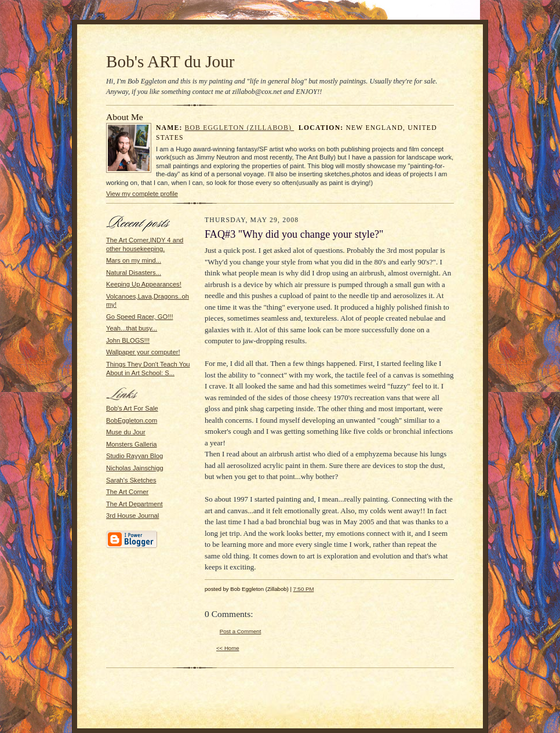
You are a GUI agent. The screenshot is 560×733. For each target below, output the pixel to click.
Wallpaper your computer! (143, 352)
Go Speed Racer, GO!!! (140, 317)
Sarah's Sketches (131, 480)
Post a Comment (241, 631)
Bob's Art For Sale (132, 408)
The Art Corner (127, 492)
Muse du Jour (126, 432)
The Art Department (134, 504)
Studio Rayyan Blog (134, 456)
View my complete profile (142, 194)
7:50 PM (304, 589)
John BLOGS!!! (128, 340)
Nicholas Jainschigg (135, 468)
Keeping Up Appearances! (144, 284)
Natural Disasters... (134, 273)
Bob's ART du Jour (170, 61)
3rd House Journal (132, 516)
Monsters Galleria (132, 444)
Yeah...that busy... (132, 328)
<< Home (228, 648)
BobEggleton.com (132, 420)
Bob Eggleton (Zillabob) (240, 128)
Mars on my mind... (134, 260)
